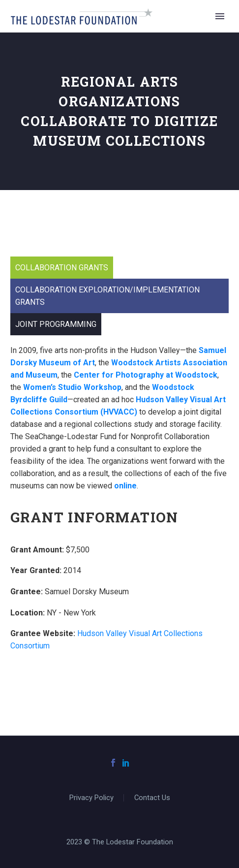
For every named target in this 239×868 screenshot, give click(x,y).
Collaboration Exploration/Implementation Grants (107, 296)
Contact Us (152, 798)
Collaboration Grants (62, 268)
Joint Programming (56, 324)
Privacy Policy (91, 798)
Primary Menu (220, 16)
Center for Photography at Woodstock (146, 375)
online (125, 486)
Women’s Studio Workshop (72, 387)
